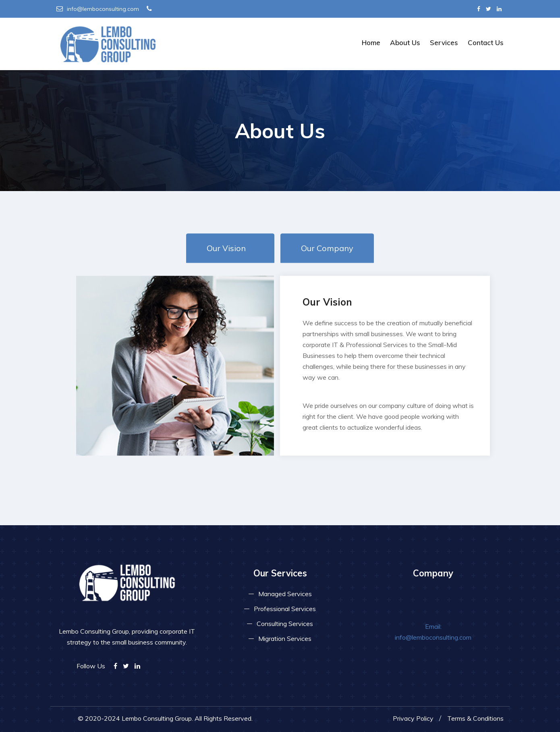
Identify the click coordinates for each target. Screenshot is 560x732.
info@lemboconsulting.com (98, 9)
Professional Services (285, 609)
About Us (405, 43)
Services (444, 43)
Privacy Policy (413, 718)
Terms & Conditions (475, 718)
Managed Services (285, 594)
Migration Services (285, 638)
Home (371, 43)
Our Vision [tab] (226, 248)
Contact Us (486, 43)
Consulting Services (285, 624)
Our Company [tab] (327, 248)
